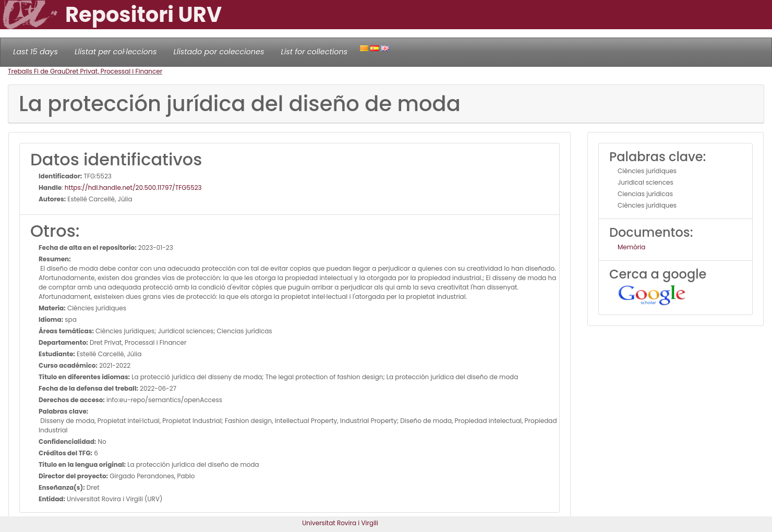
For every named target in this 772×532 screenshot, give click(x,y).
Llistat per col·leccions (116, 52)
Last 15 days (35, 52)
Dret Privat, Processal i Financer (114, 71)
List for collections (314, 52)
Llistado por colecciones (219, 52)
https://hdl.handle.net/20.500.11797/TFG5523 (133, 188)
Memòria (631, 247)
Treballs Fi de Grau (37, 71)
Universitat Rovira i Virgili (340, 523)
